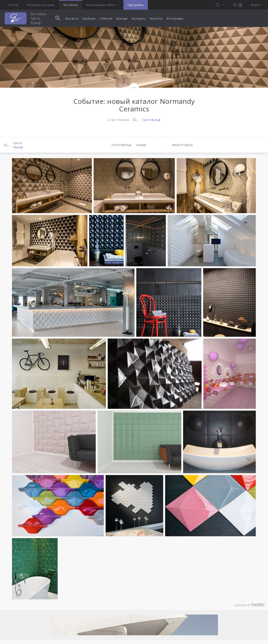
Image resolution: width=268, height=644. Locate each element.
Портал (13, 5)
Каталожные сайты (101, 5)
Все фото (72, 18)
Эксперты (138, 18)
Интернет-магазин (41, 5)
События (106, 18)
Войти (256, 5)
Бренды (122, 18)
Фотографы (175, 18)
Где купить (136, 5)
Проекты (156, 18)
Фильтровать (183, 145)
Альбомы (89, 18)
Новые (141, 145)
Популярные (122, 145)
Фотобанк (71, 5)
